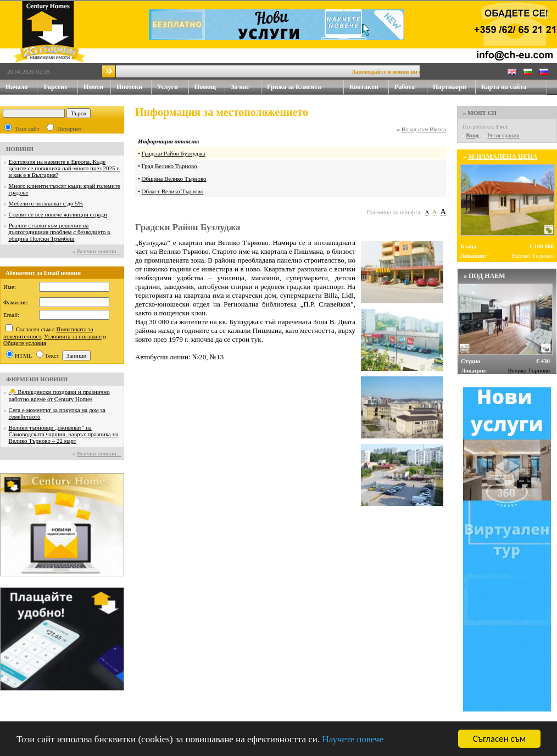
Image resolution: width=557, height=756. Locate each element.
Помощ (210, 87)
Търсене (55, 87)
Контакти (369, 87)
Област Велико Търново (173, 191)
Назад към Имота (424, 129)
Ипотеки (129, 87)
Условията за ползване (73, 336)
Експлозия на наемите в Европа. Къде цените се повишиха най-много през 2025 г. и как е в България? (65, 168)
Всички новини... (99, 251)
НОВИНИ (20, 149)
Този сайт (27, 129)
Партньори (450, 87)
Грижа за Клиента (294, 87)
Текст (52, 355)
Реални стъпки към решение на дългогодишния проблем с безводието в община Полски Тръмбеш (60, 232)
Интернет (69, 129)
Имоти (97, 87)
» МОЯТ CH (480, 113)
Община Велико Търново (174, 179)
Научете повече (353, 739)
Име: (10, 287)
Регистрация (503, 135)
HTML (23, 355)
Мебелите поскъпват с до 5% (46, 203)
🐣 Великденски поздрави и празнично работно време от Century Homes (59, 395)
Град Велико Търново (169, 166)
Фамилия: (16, 302)
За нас (246, 87)
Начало (16, 87)
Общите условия (25, 343)
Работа (405, 87)
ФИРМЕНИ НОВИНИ (37, 379)
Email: (11, 315)
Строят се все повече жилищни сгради (58, 214)
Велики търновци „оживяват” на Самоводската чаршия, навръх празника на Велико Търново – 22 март (64, 434)
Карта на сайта (504, 87)
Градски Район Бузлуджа (174, 153)
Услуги (173, 87)
